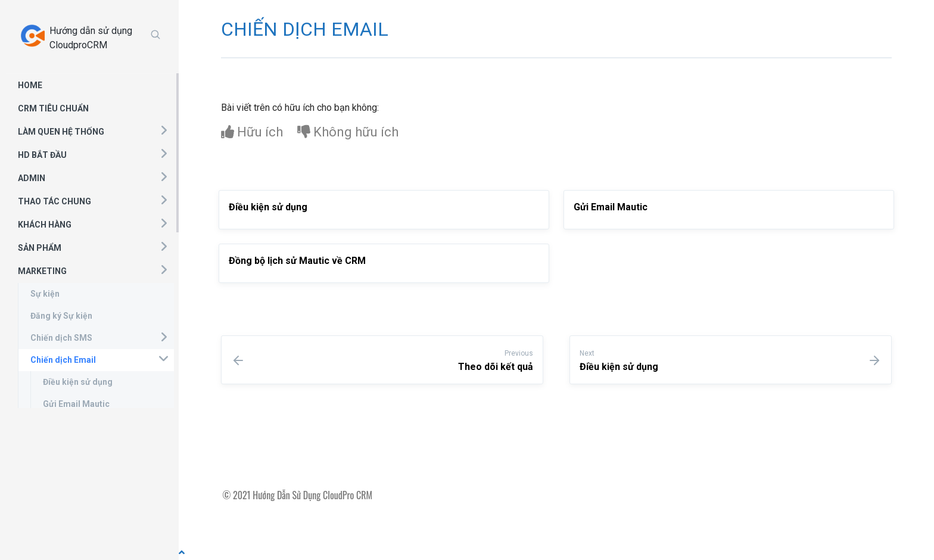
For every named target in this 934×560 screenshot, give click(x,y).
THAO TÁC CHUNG (55, 201)
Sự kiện (45, 294)
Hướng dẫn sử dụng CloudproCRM (91, 38)
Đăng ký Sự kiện (61, 316)
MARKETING (42, 271)
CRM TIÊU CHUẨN (53, 108)
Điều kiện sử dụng (78, 382)
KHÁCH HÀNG (45, 225)
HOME (30, 85)
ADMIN (32, 178)
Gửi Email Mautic (76, 404)
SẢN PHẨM (40, 248)
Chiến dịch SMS (61, 338)
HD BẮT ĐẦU (42, 155)
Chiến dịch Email (63, 360)
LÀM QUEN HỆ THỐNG (61, 132)
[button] (164, 130)
